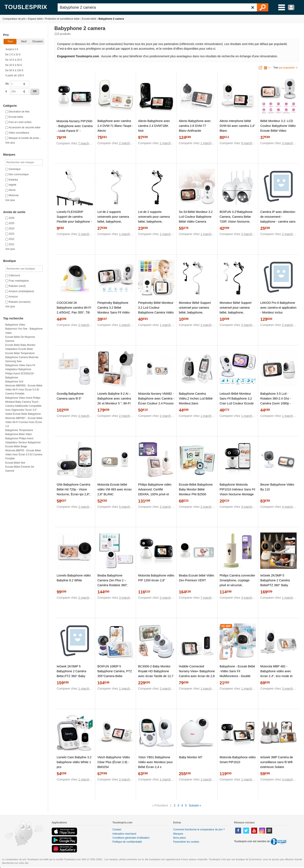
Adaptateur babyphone (18, 369)
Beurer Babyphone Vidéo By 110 (277, 487)
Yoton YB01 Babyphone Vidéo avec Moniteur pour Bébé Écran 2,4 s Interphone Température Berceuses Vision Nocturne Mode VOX (155, 769)
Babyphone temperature (19, 430)
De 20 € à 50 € (14, 65)
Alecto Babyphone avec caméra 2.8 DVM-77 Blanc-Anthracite (195, 126)
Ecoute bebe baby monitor (20, 345)
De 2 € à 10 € (13, 55)
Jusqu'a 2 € (12, 49)
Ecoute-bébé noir (15, 463)
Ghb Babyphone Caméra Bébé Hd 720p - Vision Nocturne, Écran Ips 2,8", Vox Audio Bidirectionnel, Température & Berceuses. (75, 494)
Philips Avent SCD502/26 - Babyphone (20, 376)
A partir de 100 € (15, 75)
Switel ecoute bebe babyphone (23, 414)
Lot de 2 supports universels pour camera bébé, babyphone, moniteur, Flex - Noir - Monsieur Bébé (154, 222)
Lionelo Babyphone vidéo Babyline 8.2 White (74, 578)
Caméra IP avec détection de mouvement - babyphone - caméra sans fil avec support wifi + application (278, 222)
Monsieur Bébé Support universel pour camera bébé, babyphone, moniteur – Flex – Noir (235, 310)
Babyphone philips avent (19, 438)
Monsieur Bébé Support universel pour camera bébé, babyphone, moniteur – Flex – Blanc (195, 310)
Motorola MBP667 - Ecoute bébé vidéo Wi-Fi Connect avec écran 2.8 (24, 422)
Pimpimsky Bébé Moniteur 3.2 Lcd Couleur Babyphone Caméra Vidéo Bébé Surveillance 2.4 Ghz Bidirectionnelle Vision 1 (156, 312)
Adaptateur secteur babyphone (23, 442)
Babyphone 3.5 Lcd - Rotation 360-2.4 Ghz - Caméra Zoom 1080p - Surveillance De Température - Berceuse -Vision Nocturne (278, 406)
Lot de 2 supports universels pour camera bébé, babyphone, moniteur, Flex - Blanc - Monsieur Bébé (113, 222)
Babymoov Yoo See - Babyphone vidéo (24, 331)
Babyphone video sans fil (20, 365)
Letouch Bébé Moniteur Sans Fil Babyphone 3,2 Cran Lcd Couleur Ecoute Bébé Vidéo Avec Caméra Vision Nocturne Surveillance (237, 406)
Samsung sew (13, 361)
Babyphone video (15, 325)
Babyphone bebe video (19, 434)
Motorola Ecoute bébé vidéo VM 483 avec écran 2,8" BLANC (114, 489)
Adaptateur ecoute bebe (19, 349)
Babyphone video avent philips (23, 398)
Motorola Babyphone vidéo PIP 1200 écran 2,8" (156, 578)
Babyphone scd (14, 382)
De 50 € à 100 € (14, 70)
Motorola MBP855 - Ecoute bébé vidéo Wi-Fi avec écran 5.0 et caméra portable (24, 390)
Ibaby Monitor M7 (191, 757)
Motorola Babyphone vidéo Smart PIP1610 (238, 760)
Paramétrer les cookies (186, 842)
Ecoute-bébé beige (16, 446)
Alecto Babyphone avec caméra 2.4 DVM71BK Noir (154, 126)
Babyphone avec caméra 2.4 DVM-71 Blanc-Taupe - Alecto (115, 126)
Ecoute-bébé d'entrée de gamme (20, 469)
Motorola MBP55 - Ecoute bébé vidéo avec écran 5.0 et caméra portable (24, 455)
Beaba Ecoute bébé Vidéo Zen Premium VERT (196, 578)
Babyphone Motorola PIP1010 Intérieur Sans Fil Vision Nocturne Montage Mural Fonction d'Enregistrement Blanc (237, 494)
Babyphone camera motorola (22, 357)
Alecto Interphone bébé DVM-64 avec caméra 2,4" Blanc (237, 126)
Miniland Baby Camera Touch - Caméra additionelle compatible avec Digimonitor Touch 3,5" (23, 406)
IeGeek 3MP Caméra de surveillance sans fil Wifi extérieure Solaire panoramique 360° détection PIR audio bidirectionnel (277, 769)
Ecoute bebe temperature (20, 353)
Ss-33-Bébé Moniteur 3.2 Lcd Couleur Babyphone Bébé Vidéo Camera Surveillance (196, 219)
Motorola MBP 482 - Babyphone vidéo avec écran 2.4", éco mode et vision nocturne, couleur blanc (276, 676)
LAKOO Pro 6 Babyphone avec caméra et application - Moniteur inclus (278, 308)
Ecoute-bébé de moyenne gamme (20, 339)
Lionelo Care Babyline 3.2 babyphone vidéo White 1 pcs (74, 762)
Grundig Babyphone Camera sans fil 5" (70, 396)
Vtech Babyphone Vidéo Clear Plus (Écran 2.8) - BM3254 (114, 762)
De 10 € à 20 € (14, 60)
